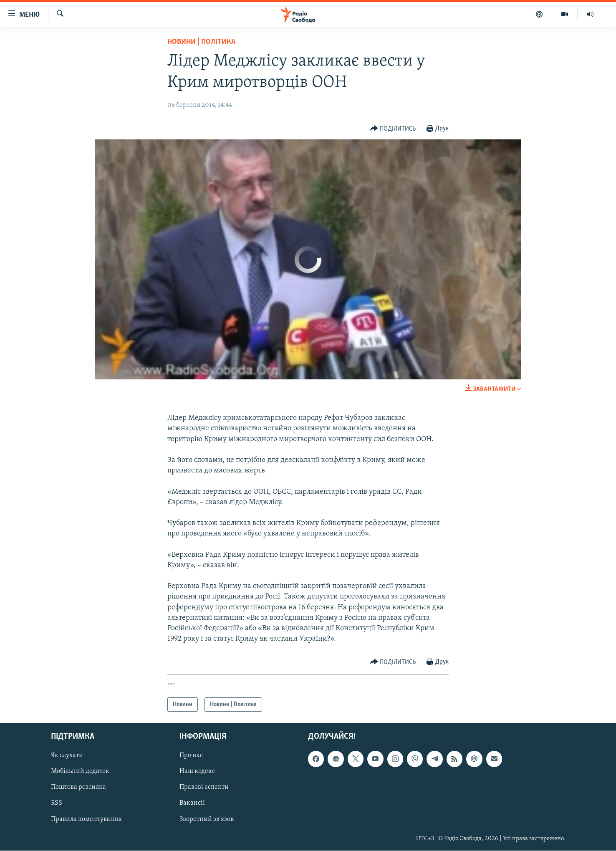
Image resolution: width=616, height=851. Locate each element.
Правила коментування (86, 819)
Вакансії (192, 803)
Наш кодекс (197, 772)
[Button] (393, 129)
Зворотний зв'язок (207, 819)
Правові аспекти (204, 788)
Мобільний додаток (80, 772)
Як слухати (67, 756)
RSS (57, 803)
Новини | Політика (201, 42)
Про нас (191, 756)
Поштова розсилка (78, 788)
